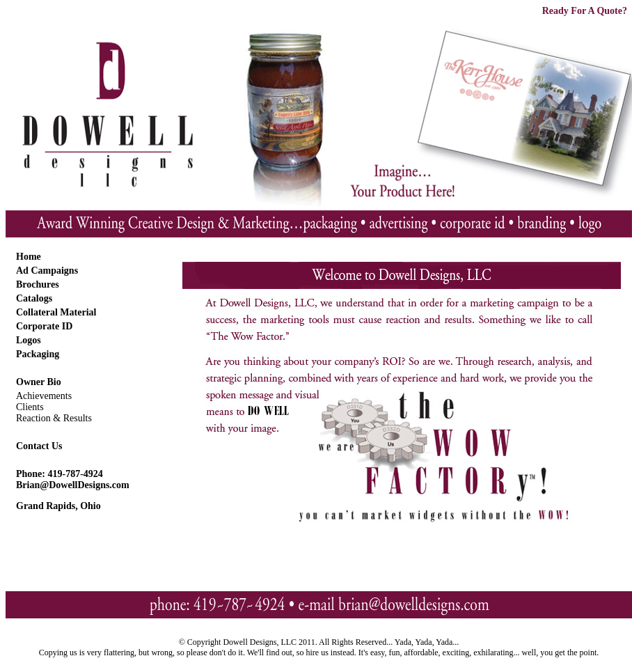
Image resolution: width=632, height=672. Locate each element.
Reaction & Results (54, 418)
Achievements (44, 396)
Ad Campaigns (47, 271)
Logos (29, 340)
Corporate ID (44, 326)
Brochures (38, 284)
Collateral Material (56, 312)
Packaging (38, 354)
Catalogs (34, 298)
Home (29, 257)
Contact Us (39, 446)
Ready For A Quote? (585, 11)
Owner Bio (39, 382)
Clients (30, 407)
